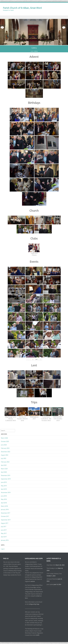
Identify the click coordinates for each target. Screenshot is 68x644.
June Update (50, 584)
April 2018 (4, 503)
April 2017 (4, 537)
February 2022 (5, 462)
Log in (3, 549)
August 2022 (5, 455)
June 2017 (4, 530)
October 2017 (5, 516)
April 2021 (4, 465)
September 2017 (6, 520)
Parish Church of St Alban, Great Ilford (22, 8)
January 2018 (5, 509)
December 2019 (6, 475)
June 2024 (4, 445)
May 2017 (4, 533)
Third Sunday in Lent (52, 568)
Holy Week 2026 (51, 565)
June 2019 (4, 482)
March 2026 (4, 438)
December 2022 (6, 452)
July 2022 (4, 458)
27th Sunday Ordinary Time (54, 574)
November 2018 (6, 492)
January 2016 (5, 540)
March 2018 (4, 506)
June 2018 (4, 496)
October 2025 (5, 441)
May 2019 (4, 486)
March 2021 (4, 469)
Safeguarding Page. (34, 604)
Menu (34, 17)
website (33, 581)
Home (32, 51)
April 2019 (4, 489)
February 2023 (5, 448)
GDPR (38, 635)
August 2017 (5, 523)
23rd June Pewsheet (52, 579)
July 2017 (4, 527)
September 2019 (6, 479)
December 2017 (6, 513)
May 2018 (4, 499)
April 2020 (4, 472)
